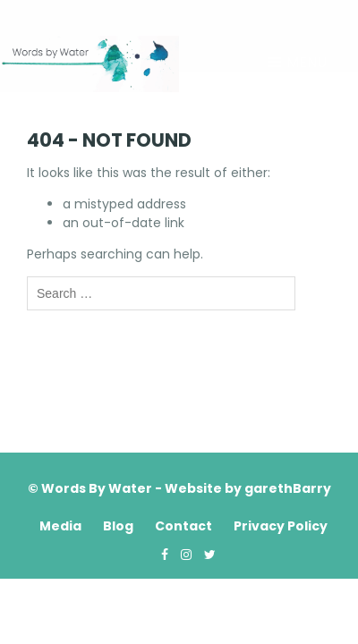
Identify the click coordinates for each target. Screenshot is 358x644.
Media (60, 526)
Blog (118, 526)
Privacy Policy (281, 526)
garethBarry (288, 488)
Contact (183, 526)
